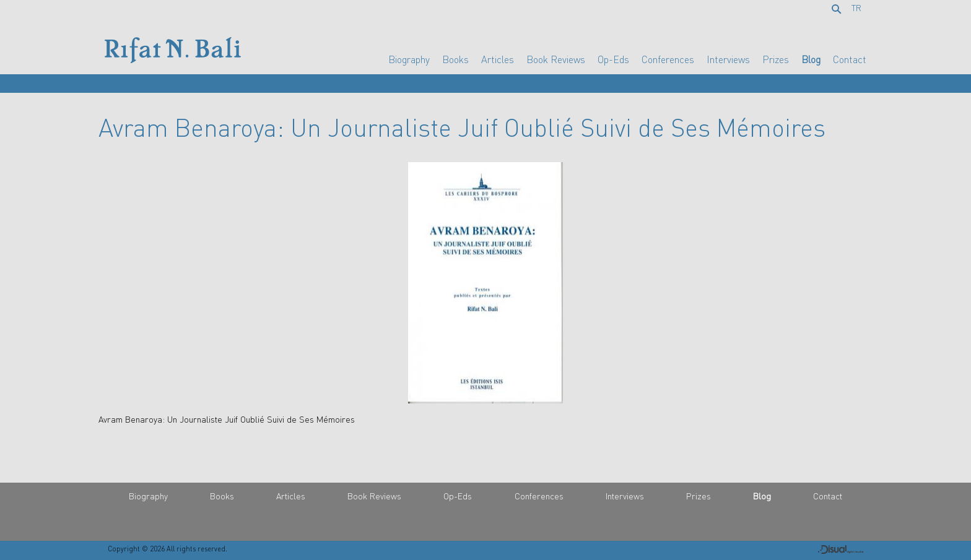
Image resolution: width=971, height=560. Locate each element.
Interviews (728, 60)
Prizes (776, 60)
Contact (850, 60)
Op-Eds (613, 60)
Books (455, 60)
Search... (838, 10)
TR (856, 8)
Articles (498, 60)
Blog (811, 60)
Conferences (668, 60)
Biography (409, 60)
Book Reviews (556, 60)
